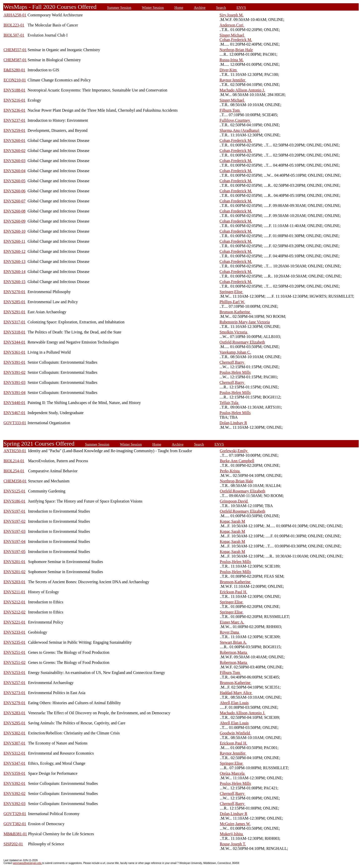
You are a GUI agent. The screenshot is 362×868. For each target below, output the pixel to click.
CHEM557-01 (15, 50)
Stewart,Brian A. (233, 642)
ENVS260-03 (14, 161)
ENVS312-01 (14, 753)
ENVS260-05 (14, 181)
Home (179, 8)
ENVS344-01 (14, 342)
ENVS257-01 (14, 683)
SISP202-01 (13, 844)
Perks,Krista (230, 471)
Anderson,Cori (232, 25)
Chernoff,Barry (232, 362)
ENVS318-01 (14, 332)
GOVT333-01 (15, 423)
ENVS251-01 (14, 652)
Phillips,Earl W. (232, 302)
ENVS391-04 (14, 393)
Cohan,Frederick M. (236, 40)
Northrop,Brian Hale (236, 50)
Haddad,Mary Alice (236, 693)
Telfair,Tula (229, 403)
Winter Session (153, 8)
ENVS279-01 (14, 703)
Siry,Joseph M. (231, 15)
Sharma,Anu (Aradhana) (240, 130)
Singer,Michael (232, 35)
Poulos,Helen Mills (235, 372)
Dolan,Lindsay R (233, 423)
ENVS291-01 (14, 312)
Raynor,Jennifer (233, 80)
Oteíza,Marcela (233, 773)
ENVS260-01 (14, 141)
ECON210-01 (15, 80)
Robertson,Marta (234, 652)
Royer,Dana (230, 632)
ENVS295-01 (14, 723)
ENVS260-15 (14, 282)
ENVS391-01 (14, 362)
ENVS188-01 (14, 90)
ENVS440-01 (14, 403)
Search (221, 8)
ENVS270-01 (14, 292)
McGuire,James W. (235, 824)
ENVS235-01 (14, 642)
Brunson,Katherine (235, 312)
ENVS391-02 (14, 372)
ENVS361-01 (14, 352)
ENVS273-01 (14, 693)
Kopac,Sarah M (232, 521)
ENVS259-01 (14, 130)
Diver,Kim (228, 70)
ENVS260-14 (14, 272)
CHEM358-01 (15, 481)
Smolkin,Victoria (234, 332)
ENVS (241, 8)
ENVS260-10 (14, 231)
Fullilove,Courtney (235, 120)
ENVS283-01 (14, 713)
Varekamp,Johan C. (235, 352)
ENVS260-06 (14, 191)
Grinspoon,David (234, 501)
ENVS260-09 (14, 221)
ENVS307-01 (14, 743)
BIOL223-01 (14, 25)
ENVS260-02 (14, 151)
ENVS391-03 (14, 382)
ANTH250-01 (15, 451)
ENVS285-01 (14, 302)
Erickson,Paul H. (233, 592)
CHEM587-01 (15, 60)
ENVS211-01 (14, 592)
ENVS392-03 (14, 804)
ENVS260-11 (14, 241)
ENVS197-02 (14, 521)
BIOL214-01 (14, 461)
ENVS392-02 (14, 794)
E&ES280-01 (14, 70)
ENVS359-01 (14, 773)
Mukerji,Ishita (232, 834)
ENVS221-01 (14, 622)
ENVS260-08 (14, 211)
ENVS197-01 (14, 511)
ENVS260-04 (14, 171)
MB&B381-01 (15, 834)
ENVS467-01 (14, 413)
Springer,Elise (231, 292)
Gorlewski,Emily (234, 451)
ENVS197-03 (14, 531)
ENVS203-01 (14, 582)
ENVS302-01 (14, 733)
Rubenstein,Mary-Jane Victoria (245, 322)
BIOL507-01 (14, 35)
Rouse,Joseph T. (233, 844)
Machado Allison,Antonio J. (242, 90)
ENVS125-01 (14, 491)
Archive (200, 8)
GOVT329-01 (15, 814)
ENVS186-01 (14, 501)
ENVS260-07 (14, 201)
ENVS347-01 (14, 763)
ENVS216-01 (14, 100)
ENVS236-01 (14, 110)
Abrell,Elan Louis (234, 703)
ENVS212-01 (14, 602)
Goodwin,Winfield (235, 733)
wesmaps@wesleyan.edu (27, 863)
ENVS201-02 (14, 572)
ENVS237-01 (14, 120)
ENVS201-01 (14, 562)
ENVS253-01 (14, 673)
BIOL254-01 (14, 471)
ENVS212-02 (14, 612)
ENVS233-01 (14, 632)
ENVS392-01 (14, 783)
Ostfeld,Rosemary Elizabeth (242, 342)
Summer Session (119, 8)
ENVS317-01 (14, 322)
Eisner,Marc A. (232, 622)
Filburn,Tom (230, 110)
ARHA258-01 (15, 15)
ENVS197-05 (14, 552)
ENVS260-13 (14, 261)
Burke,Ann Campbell (237, 461)
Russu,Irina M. (232, 60)
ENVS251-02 (14, 662)
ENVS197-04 (14, 541)
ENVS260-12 (14, 251)
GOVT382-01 (15, 824)
